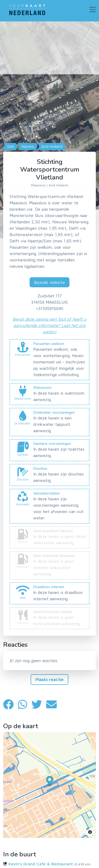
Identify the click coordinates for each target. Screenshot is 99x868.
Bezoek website (49, 282)
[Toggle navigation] (93, 10)
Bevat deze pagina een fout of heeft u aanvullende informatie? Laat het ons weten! (49, 325)
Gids (10, 146)
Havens (27, 146)
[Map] (49, 130)
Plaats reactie (49, 680)
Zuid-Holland (51, 146)
